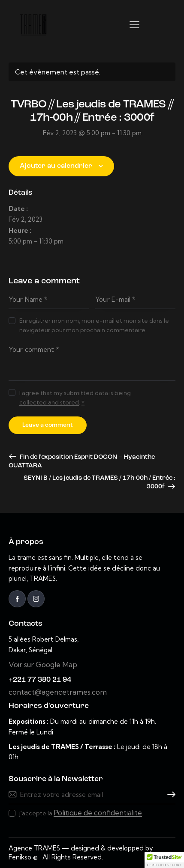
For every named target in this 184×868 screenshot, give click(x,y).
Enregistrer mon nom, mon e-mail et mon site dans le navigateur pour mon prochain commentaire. (94, 325)
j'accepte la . (81, 813)
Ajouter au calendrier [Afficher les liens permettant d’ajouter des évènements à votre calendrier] (56, 166)
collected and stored (49, 403)
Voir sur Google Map (43, 664)
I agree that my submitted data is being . (75, 398)
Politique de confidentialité (98, 813)
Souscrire (169, 795)
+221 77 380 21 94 (40, 680)
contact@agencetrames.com (58, 692)
